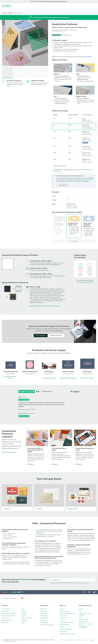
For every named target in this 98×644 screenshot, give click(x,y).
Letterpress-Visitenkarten (8, 616)
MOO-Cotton (44, 616)
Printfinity (62, 627)
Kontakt (81, 609)
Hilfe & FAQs (73, 10)
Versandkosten (60, 32)
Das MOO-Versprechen (66, 629)
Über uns (62, 609)
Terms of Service (83, 583)
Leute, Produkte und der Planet (68, 613)
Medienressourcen (65, 611)
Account (71, 5)
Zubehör (45, 10)
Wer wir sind (63, 616)
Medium (5, 537)
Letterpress (43, 620)
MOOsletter (23, 580)
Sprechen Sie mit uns (56, 335)
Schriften (79, 640)
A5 (4, 539)
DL (4, 535)
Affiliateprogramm (84, 622)
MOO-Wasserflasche (7, 620)
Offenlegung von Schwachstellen (83, 627)
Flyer (31, 10)
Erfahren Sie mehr (63, 185)
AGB (62, 640)
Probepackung (63, 5)
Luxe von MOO (6, 618)
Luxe (37, 535)
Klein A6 (5, 533)
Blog (67, 10)
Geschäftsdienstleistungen (57, 10)
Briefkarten (24, 613)
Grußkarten (24, 616)
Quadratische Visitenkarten (9, 613)
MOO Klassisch (44, 618)
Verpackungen (63, 632)
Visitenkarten (6, 10)
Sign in (76, 5)
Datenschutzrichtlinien (70, 640)
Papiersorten (44, 609)
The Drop (62, 620)
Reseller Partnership (65, 625)
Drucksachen (38, 10)
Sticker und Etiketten (27, 618)
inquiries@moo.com (88, 180)
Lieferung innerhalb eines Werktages (86, 614)
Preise (80, 611)
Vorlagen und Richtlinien (86, 282)
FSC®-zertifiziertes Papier (47, 625)
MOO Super (44, 613)
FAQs (80, 617)
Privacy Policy (75, 583)
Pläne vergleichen (41, 335)
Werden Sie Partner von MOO (67, 634)
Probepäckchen (44, 622)
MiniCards (5, 622)
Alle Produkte (6, 609)
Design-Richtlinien (84, 619)
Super (37, 530)
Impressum (92, 640)
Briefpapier (24, 620)
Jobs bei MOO (64, 618)
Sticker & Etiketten (23, 10)
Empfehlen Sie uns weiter (85, 624)
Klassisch (6, 562)
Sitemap (86, 640)
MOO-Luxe (43, 611)
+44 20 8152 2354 (74, 181)
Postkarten (14, 10)
